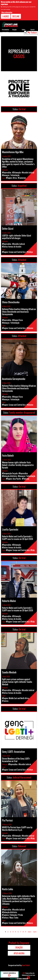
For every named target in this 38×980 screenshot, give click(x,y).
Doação (14, 30)
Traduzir (34, 32)
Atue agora (19, 953)
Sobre (23, 30)
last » (35, 932)
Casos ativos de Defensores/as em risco (28, 974)
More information (7, 12)
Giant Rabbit (26, 965)
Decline (16, 16)
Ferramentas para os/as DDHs (5, 32)
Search (32, 30)
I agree (6, 16)
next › (30, 932)
